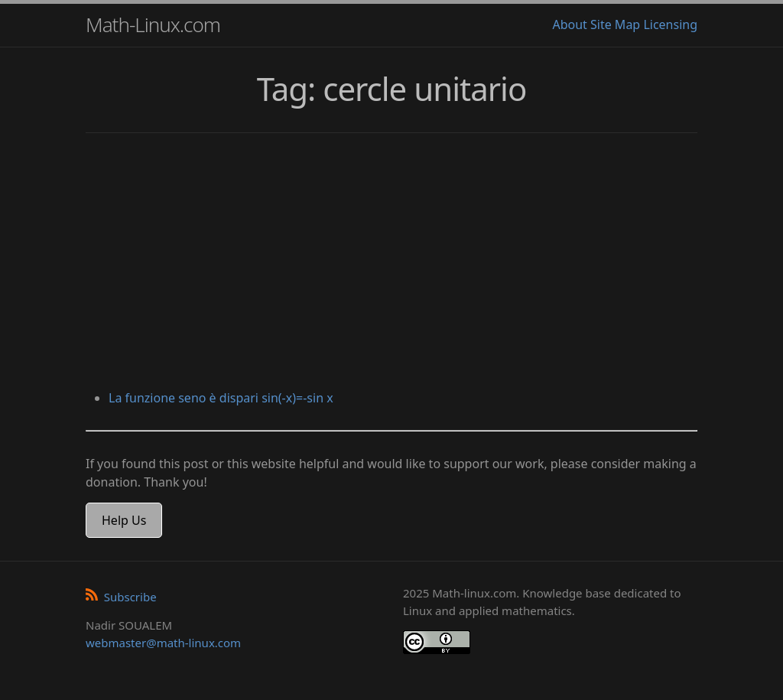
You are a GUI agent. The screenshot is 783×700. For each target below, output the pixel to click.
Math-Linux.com (153, 24)
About (569, 24)
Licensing (670, 24)
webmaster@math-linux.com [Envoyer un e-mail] (163, 643)
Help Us (124, 520)
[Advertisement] (391, 263)
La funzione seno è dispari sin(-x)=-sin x (221, 398)
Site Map (615, 24)
